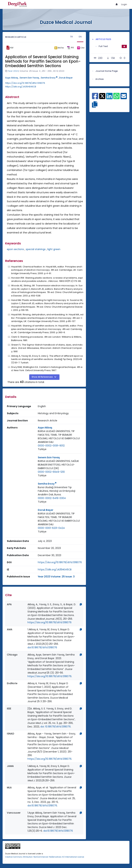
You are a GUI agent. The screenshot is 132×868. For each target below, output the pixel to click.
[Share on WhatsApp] (116, 98)
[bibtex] (59, 48)
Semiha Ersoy (49, 78)
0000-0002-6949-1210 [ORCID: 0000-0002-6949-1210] (51, 472)
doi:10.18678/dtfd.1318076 (42, 647)
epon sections (15, 249)
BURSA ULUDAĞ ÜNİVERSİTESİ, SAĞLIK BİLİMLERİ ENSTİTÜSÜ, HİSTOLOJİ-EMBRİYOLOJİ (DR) (58, 465)
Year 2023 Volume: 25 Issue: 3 (56, 577)
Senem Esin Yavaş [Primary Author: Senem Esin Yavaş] (49, 457)
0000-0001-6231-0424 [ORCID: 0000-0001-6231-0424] (51, 528)
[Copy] (81, 604)
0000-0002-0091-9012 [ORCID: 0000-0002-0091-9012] (51, 446)
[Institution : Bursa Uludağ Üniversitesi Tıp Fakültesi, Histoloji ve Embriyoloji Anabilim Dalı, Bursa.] (60, 491)
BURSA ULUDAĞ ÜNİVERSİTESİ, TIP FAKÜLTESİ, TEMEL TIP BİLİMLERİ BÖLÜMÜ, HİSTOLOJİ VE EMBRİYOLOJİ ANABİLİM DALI (59, 437)
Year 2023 (13, 71)
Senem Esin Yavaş (29, 78)
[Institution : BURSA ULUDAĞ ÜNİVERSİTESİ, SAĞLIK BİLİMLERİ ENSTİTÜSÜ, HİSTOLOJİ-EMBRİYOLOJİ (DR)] (60, 465)
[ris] (70, 48)
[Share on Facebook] (95, 98)
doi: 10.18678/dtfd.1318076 (56, 727)
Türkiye (42, 449)
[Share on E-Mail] (124, 98)
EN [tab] (80, 37)
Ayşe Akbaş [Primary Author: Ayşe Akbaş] (45, 428)
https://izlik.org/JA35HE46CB (21, 87)
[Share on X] (102, 96)
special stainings (36, 249)
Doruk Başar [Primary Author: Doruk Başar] (46, 510)
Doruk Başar (66, 78)
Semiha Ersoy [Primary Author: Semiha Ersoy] (47, 484)
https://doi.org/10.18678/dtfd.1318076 (25, 83)
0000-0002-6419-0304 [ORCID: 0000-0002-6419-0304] (52, 498)
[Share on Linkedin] (109, 98)
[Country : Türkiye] (42, 449)
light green (54, 249)
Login (124, 4)
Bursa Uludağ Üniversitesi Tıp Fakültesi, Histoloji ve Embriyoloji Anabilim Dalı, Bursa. (57, 491)
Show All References (42, 377)
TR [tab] (71, 37)
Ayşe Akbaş (12, 78)
